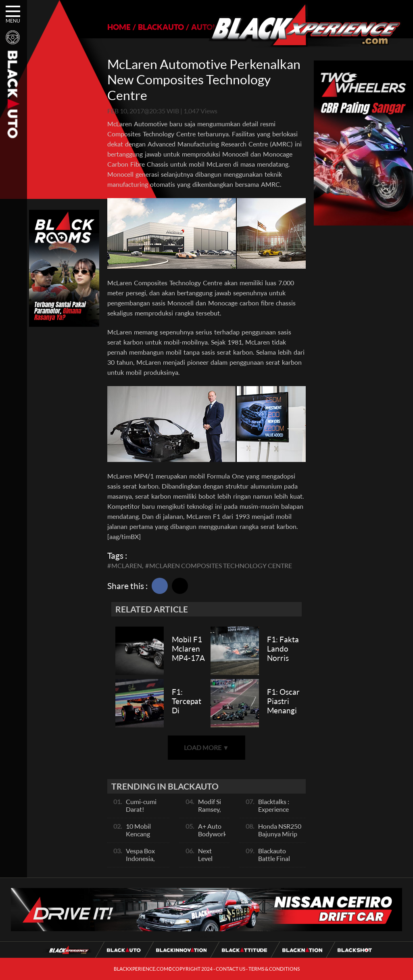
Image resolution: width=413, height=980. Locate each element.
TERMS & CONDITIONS (274, 969)
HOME (119, 27)
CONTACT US (230, 969)
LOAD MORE (206, 747)
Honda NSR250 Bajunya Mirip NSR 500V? (280, 834)
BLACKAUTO (161, 27)
